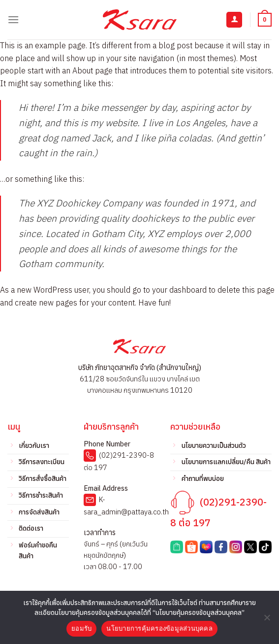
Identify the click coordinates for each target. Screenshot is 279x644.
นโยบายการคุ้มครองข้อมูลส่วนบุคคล (159, 628)
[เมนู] (13, 19)
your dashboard (179, 290)
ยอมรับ (81, 628)
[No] (267, 620)
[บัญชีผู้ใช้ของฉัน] (234, 20)
